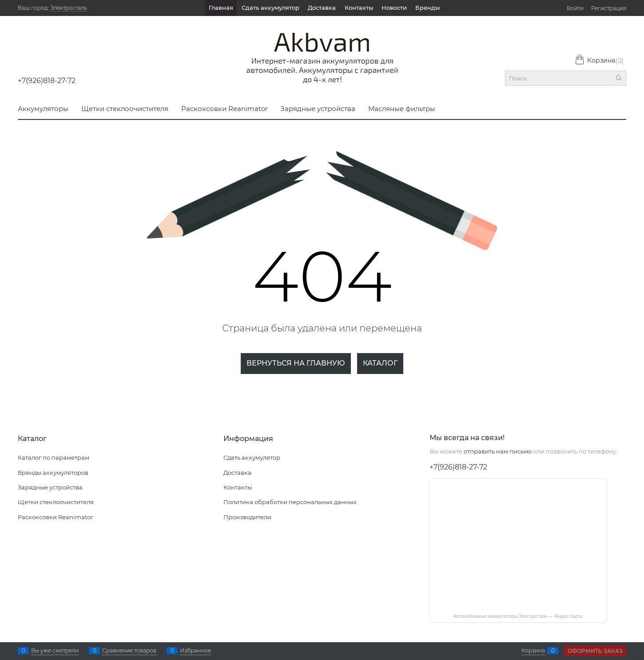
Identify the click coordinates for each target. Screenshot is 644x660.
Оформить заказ (595, 651)
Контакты (359, 8)
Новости (394, 8)
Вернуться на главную (296, 363)
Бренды (427, 8)
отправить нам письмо (498, 451)
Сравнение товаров (129, 651)
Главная (221, 8)
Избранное (195, 651)
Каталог (380, 363)
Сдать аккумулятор (270, 8)
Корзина (599, 61)
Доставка (322, 8)
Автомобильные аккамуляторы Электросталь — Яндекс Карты (518, 616)
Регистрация (609, 8)
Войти (575, 8)
